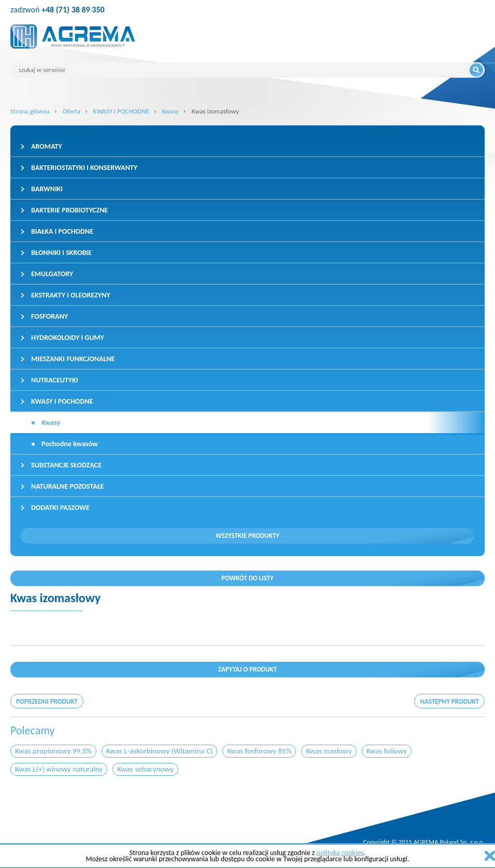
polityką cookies (340, 853)
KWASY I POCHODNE (121, 111)
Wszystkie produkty (248, 536)
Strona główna (30, 111)
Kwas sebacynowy (145, 769)
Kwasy (171, 111)
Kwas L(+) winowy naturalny (59, 769)
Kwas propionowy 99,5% (53, 751)
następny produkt (449, 701)
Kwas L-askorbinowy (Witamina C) (159, 751)
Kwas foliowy (387, 751)
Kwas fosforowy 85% (259, 751)
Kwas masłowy (329, 751)
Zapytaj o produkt (248, 669)
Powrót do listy (248, 578)
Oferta (72, 111)
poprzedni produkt (47, 701)
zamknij (490, 856)
